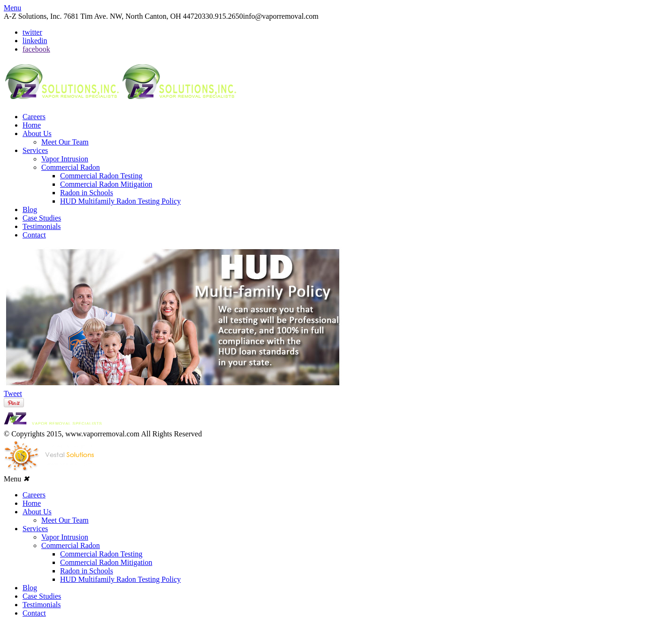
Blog (30, 210)
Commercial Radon (71, 167)
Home (32, 125)
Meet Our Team (65, 142)
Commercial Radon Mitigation (106, 184)
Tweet (13, 393)
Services (35, 150)
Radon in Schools (87, 193)
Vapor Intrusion (65, 159)
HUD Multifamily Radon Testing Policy (120, 201)
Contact (34, 235)
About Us (37, 133)
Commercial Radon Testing (101, 176)
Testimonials (42, 226)
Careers (34, 117)
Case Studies (42, 218)
